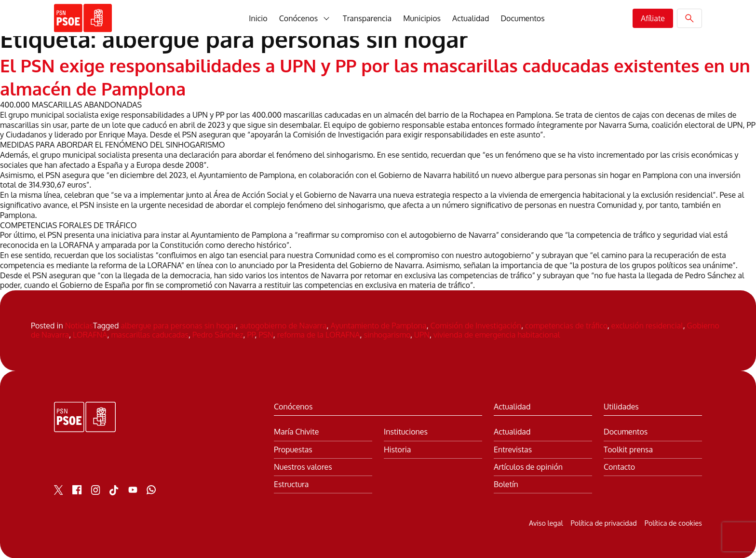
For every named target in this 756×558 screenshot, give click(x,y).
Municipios (422, 18)
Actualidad (471, 18)
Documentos (522, 18)
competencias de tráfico (566, 325)
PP (251, 334)
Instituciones (406, 431)
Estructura (291, 483)
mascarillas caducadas (150, 334)
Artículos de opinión (528, 466)
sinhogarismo (387, 334)
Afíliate (653, 18)
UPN (422, 334)
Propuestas (293, 449)
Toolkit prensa (628, 449)
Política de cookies (673, 522)
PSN (266, 334)
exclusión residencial (647, 325)
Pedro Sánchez (218, 334)
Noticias (79, 325)
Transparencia (367, 18)
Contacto (619, 466)
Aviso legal (546, 522)
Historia (397, 449)
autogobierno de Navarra (283, 325)
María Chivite (296, 431)
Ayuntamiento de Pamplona (379, 325)
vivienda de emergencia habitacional (497, 334)
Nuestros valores (303, 466)
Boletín (506, 483)
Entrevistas (513, 449)
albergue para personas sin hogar (178, 325)
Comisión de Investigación (476, 325)
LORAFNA (90, 334)
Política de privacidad (603, 522)
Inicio (258, 18)
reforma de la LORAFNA (319, 334)
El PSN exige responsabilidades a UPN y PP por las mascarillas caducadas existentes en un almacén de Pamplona (334, 76)
